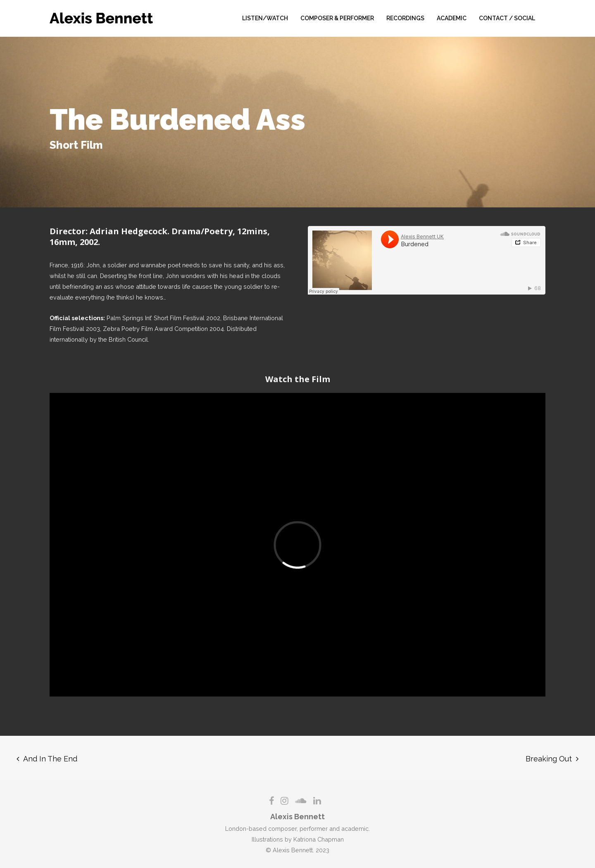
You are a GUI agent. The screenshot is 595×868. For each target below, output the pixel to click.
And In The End (50, 759)
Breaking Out (549, 759)
